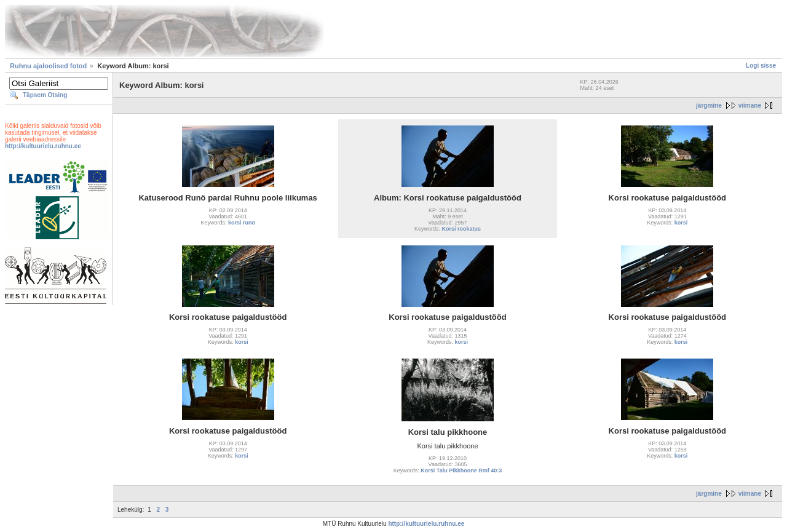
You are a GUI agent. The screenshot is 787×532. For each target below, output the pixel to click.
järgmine (709, 105)
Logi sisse (761, 66)
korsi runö (242, 223)
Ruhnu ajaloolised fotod (48, 66)
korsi (681, 223)
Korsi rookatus (462, 229)
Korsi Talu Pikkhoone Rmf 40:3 (461, 470)
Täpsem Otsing (45, 95)
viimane (750, 105)
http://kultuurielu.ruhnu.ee (43, 146)
